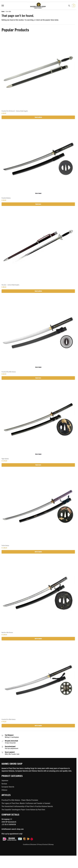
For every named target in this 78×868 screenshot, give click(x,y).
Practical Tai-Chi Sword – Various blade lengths (15, 111)
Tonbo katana (5, 545)
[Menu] (5, 6)
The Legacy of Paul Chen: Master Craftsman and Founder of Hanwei (26, 803)
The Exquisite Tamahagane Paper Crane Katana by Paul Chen (23, 810)
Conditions (26, 844)
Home (3, 12)
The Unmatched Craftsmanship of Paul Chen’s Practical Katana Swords (27, 806)
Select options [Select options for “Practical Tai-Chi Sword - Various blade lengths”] (38, 117)
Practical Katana (6, 198)
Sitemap (51, 844)
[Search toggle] (69, 6)
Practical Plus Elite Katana (9, 372)
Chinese (4, 790)
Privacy (40, 844)
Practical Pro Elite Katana (8, 719)
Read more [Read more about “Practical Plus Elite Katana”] (38, 378)
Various (4, 784)
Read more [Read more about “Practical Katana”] (38, 204)
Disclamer (34, 844)
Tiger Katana (5, 459)
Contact (45, 844)
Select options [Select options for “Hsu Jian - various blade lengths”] (38, 291)
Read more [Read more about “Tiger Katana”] (38, 465)
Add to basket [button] (38, 552)
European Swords (8, 787)
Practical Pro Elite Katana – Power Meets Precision (20, 800)
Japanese (5, 780)
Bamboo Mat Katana (7, 632)
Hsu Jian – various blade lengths (10, 285)
